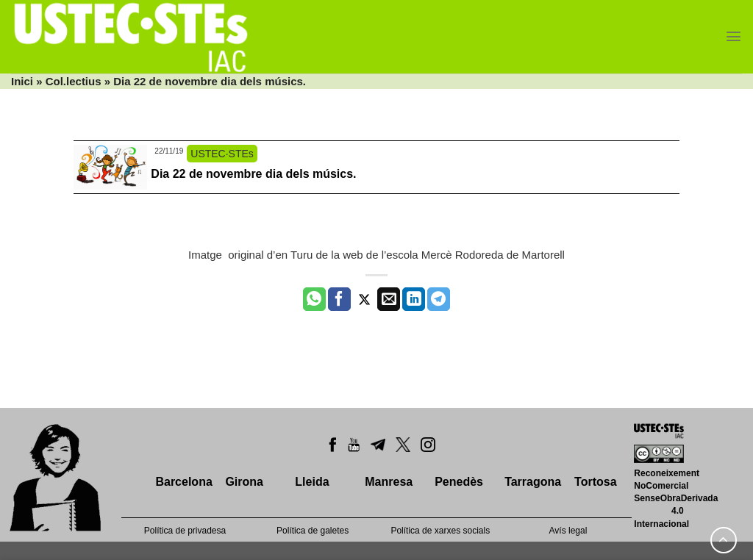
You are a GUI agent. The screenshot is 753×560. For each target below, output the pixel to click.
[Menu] (734, 36)
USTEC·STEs (222, 154)
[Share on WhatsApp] (314, 299)
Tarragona (533, 482)
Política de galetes (313, 531)
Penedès (459, 482)
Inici (22, 81)
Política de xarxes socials (440, 531)
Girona (244, 482)
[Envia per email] (389, 299)
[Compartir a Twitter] (364, 299)
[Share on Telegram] (439, 299)
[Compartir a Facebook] (339, 299)
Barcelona (183, 482)
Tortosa (595, 482)
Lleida (312, 482)
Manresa (389, 482)
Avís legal (568, 531)
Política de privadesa (185, 531)
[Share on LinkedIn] (414, 299)
